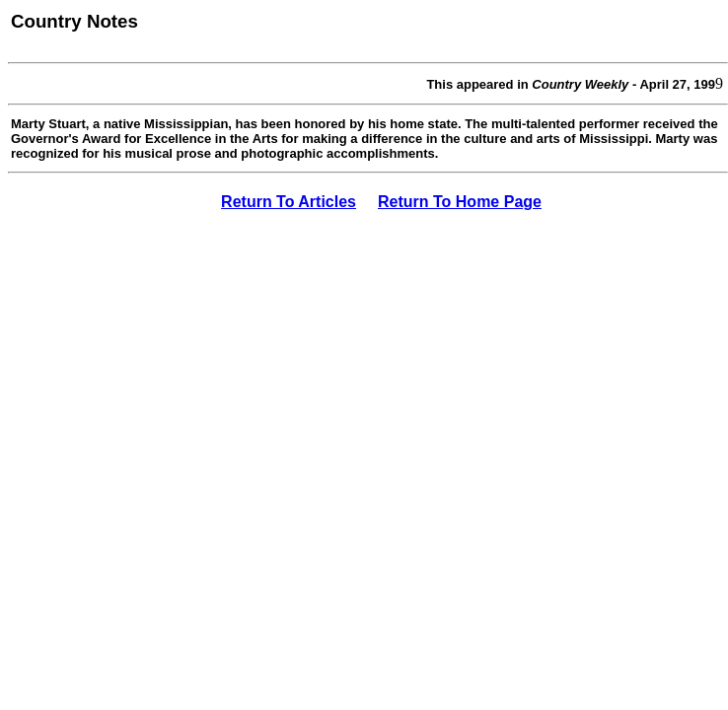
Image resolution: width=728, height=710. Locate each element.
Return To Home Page (460, 202)
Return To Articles (289, 202)
